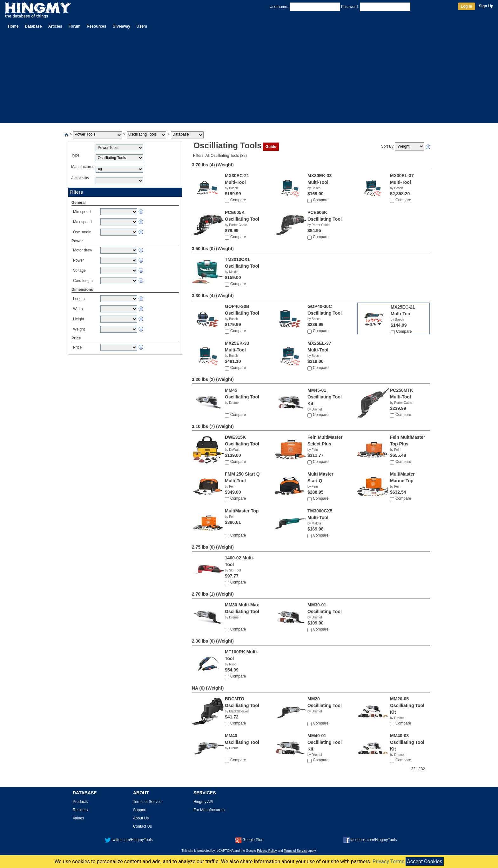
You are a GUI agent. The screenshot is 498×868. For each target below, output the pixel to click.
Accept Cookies (424, 861)
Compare (238, 200)
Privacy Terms (388, 861)
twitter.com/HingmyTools (128, 840)
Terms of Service (296, 851)
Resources (96, 26)
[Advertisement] (249, 79)
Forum (74, 26)
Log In (467, 6)
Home (13, 26)
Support (140, 810)
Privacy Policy (267, 851)
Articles (55, 26)
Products (80, 802)
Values (78, 818)
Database (33, 26)
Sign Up (486, 6)
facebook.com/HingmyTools (370, 840)
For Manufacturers (209, 810)
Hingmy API (203, 802)
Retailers (80, 810)
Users (142, 26)
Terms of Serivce (147, 802)
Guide (271, 147)
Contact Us (142, 826)
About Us (141, 818)
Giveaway (121, 26)
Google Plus (249, 840)
